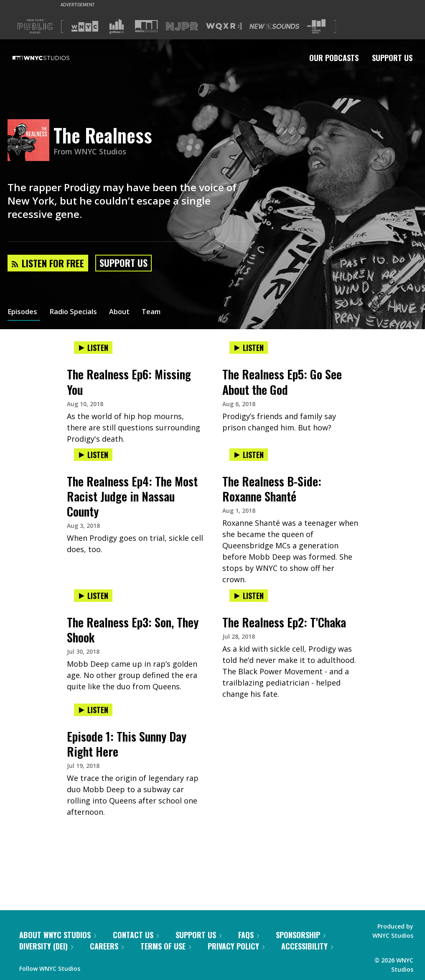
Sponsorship (301, 935)
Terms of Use (166, 946)
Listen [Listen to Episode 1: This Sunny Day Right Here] (93, 710)
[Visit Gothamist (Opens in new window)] (117, 26)
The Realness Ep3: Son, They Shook (133, 630)
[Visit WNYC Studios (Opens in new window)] (146, 26)
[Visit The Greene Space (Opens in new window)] (316, 27)
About (128, 313)
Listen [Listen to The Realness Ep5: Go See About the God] (249, 348)
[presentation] (135, 356)
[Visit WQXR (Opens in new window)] (224, 27)
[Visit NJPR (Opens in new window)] (182, 27)
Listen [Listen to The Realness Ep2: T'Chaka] (249, 596)
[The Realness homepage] (31, 141)
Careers (107, 946)
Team (162, 313)
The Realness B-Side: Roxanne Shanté (272, 489)
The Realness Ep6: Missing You (129, 382)
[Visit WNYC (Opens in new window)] (85, 26)
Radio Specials (78, 313)
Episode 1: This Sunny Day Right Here (127, 744)
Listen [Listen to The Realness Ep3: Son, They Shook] (93, 596)
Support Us (392, 58)
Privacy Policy (236, 946)
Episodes (24, 313)
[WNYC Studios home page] (51, 58)
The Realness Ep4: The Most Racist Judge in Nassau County (132, 496)
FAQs (249, 935)
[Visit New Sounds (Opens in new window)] (274, 26)
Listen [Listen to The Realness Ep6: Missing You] (93, 348)
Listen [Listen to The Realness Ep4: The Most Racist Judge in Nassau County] (93, 455)
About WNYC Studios (58, 935)
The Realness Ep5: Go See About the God (282, 382)
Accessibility (307, 946)
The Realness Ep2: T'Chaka (284, 622)
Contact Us (136, 935)
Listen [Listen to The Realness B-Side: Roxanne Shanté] (249, 455)
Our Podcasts (334, 58)
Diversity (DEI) (46, 946)
